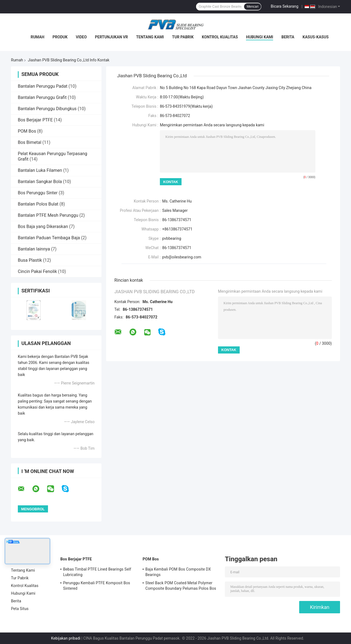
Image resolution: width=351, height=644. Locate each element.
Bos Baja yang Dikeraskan (43, 226)
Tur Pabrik (183, 37)
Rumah (38, 37)
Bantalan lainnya (34, 249)
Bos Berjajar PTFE (35, 120)
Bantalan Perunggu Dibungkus (47, 109)
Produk (60, 37)
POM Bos (27, 131)
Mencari (253, 7)
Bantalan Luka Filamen (40, 170)
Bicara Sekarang (285, 6)
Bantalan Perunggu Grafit (42, 97)
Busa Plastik (30, 260)
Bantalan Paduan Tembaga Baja (49, 238)
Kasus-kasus (315, 37)
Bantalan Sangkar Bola (40, 182)
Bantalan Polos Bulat (38, 204)
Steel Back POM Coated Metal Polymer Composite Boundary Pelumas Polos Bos (181, 586)
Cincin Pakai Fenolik (37, 271)
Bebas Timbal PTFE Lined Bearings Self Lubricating (97, 572)
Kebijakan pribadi (66, 638)
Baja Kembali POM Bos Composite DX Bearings (178, 572)
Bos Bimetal (30, 142)
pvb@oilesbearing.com (182, 257)
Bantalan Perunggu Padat (43, 86)
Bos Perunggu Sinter (38, 193)
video (81, 37)
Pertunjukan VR (111, 37)
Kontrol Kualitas (220, 37)
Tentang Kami (150, 37)
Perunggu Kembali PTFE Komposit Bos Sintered (97, 586)
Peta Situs (20, 609)
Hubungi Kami (260, 37)
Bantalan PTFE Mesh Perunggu (48, 215)
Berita (288, 37)
